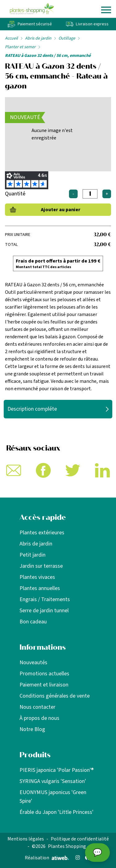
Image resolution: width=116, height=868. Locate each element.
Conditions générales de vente (55, 696)
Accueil (11, 38)
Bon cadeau (33, 622)
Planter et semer (20, 47)
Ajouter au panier (61, 210)
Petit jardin (32, 555)
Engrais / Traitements (45, 599)
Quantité (15, 194)
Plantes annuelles (40, 588)
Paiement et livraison (44, 685)
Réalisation (47, 858)
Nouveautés (33, 663)
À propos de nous (39, 718)
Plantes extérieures (42, 533)
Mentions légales (26, 839)
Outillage (67, 38)
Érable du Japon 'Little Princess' (56, 812)
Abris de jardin (38, 38)
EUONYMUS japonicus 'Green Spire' (53, 797)
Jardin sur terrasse (41, 566)
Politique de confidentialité (80, 839)
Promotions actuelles (44, 674)
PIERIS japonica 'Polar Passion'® (57, 770)
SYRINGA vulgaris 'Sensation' (53, 781)
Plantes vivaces (37, 577)
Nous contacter (37, 707)
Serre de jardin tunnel (44, 611)
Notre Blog (32, 729)
